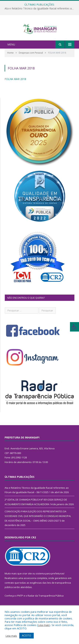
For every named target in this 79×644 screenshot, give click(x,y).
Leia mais (44, 625)
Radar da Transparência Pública (46, 603)
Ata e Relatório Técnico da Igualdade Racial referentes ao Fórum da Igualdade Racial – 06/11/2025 (40, 8)
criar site (27, 581)
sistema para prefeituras (50, 581)
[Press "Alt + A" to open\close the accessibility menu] (74, 327)
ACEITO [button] (27, 635)
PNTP (20, 603)
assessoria (30, 585)
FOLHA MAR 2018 (15, 86)
